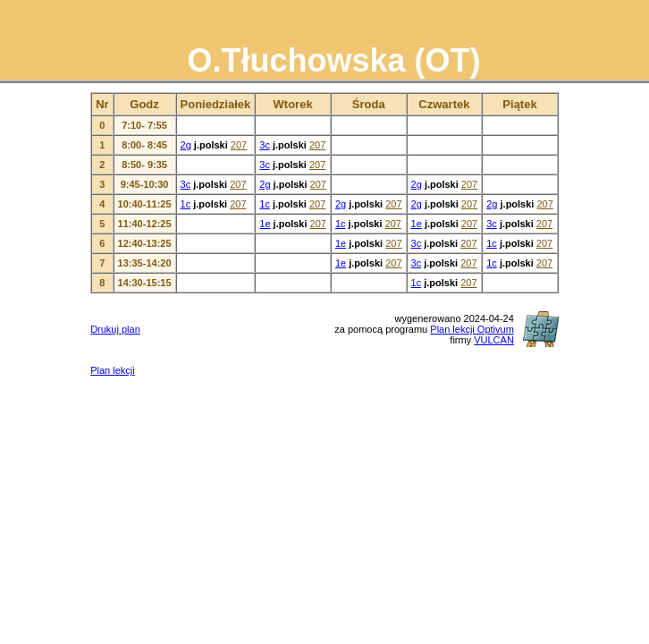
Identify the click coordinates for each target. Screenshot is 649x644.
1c (186, 204)
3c (265, 145)
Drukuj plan (115, 329)
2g (186, 145)
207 (239, 145)
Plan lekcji (113, 370)
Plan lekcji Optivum (472, 329)
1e (265, 224)
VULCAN (494, 340)
